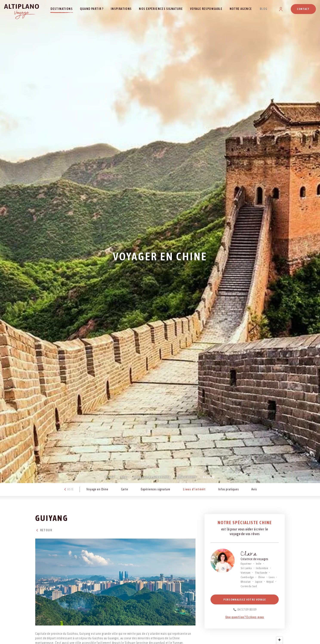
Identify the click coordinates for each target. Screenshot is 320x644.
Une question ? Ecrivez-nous (245, 617)
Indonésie (262, 568)
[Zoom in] (279, 640)
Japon (259, 582)
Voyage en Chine (97, 489)
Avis (254, 489)
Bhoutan (246, 582)
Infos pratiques (229, 489)
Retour (44, 530)
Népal (270, 582)
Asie (124, 477)
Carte (125, 489)
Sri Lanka (246, 568)
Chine (261, 577)
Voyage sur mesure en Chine (152, 477)
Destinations (62, 9)
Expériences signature (156, 489)
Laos (272, 577)
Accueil (110, 477)
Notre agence (241, 9)
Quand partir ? (92, 9)
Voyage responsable (206, 9)
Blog (264, 9)
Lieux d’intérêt (187, 477)
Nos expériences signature (161, 9)
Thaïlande (261, 573)
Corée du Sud (249, 586)
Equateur (246, 564)
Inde (259, 564)
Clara (249, 555)
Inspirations (121, 9)
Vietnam (246, 573)
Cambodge (247, 577)
